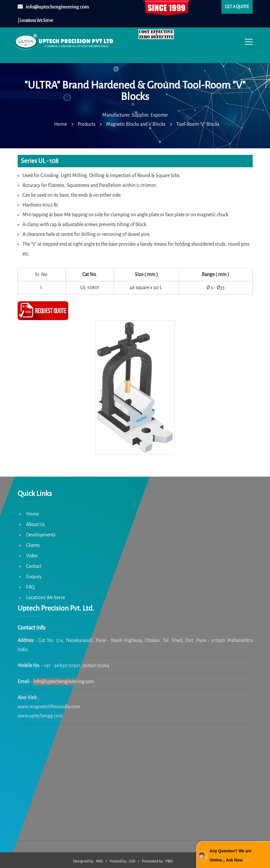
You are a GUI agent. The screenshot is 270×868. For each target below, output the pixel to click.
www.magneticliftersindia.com (49, 707)
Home (32, 514)
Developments (41, 535)
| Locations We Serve (35, 21)
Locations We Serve (46, 598)
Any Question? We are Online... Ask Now (230, 856)
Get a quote (237, 7)
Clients (33, 545)
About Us (35, 524)
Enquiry (34, 577)
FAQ (30, 587)
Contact (34, 566)
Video (32, 556)
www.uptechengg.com (40, 716)
